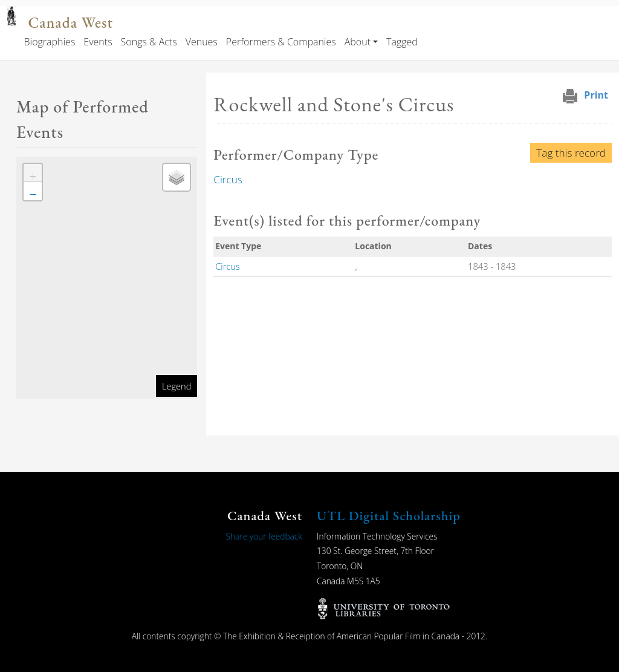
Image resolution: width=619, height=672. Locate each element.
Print (596, 95)
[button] (33, 173)
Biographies (49, 42)
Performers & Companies (281, 42)
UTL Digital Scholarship (389, 516)
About (358, 42)
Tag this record (571, 153)
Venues (202, 42)
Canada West (70, 23)
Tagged (402, 42)
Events (98, 42)
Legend (177, 386)
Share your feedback (264, 536)
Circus (228, 179)
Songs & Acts (149, 42)
